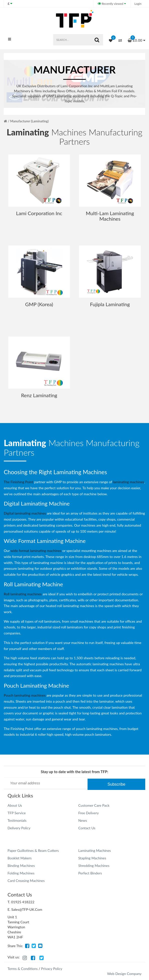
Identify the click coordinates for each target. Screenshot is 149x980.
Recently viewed (111, 4)
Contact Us (87, 828)
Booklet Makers (20, 858)
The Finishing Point (18, 482)
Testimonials (17, 820)
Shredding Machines (94, 866)
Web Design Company (124, 974)
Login (138, 4)
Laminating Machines (95, 850)
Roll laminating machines (23, 594)
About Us (15, 805)
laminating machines (129, 482)
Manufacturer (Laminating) (29, 121)
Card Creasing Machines (26, 881)
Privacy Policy (52, 969)
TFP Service (17, 813)
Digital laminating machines (25, 513)
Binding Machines (21, 866)
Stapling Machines (92, 858)
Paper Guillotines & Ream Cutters (33, 850)
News (83, 820)
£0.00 (136, 39)
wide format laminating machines (36, 551)
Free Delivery (89, 813)
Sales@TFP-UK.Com (27, 909)
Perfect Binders (90, 873)
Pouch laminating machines (25, 695)
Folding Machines (21, 873)
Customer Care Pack (94, 805)
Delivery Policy (19, 828)
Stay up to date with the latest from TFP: (75, 772)
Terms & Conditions (23, 969)
